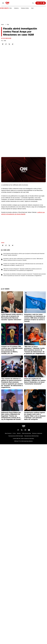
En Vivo (14, 433)
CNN (5, 41)
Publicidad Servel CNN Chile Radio (31, 436)
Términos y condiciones (37, 433)
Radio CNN (41, 3)
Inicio (2, 24)
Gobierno (16, 8)
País (8, 24)
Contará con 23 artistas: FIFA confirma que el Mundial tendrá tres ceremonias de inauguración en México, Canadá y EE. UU (23, 265)
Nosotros (19, 433)
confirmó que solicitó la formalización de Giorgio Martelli (23, 213)
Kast (32, 8)
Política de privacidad (26, 433)
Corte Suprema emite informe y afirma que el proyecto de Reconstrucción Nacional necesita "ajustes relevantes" (24, 254)
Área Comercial (8, 433)
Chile (10, 8)
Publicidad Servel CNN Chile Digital (16, 436)
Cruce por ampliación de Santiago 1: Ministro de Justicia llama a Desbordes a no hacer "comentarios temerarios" (35, 381)
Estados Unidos (25, 8)
